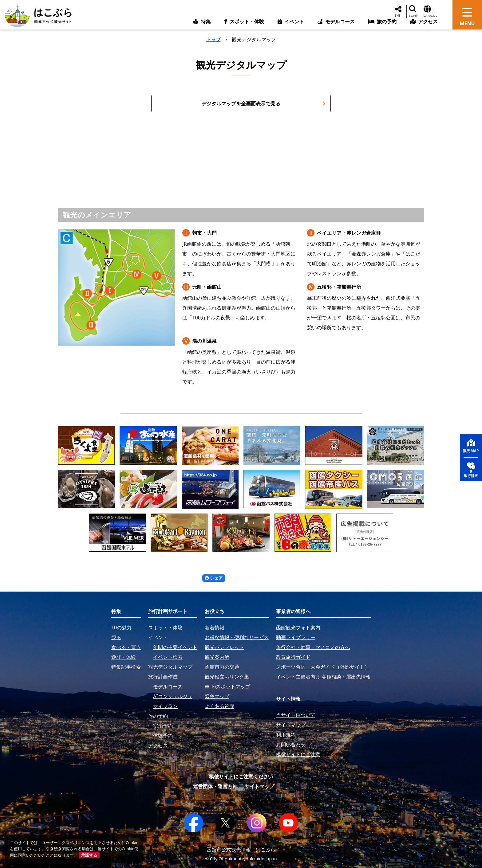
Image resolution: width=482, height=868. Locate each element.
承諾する (89, 855)
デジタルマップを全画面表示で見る (264, 104)
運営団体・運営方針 (215, 786)
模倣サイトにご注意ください (241, 776)
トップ (213, 39)
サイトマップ (259, 786)
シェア (214, 578)
